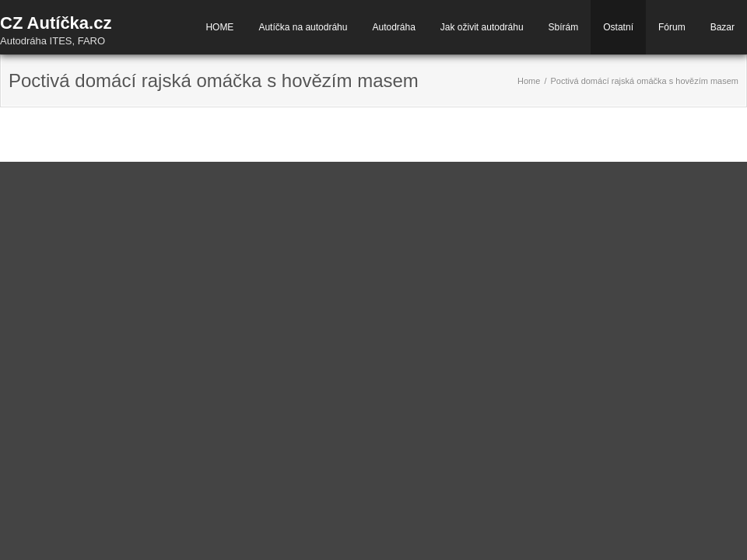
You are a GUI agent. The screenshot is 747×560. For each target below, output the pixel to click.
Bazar (722, 27)
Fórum (672, 27)
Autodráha (393, 27)
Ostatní (618, 27)
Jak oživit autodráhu (482, 27)
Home (529, 81)
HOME (219, 27)
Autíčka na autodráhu (303, 27)
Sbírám (564, 27)
